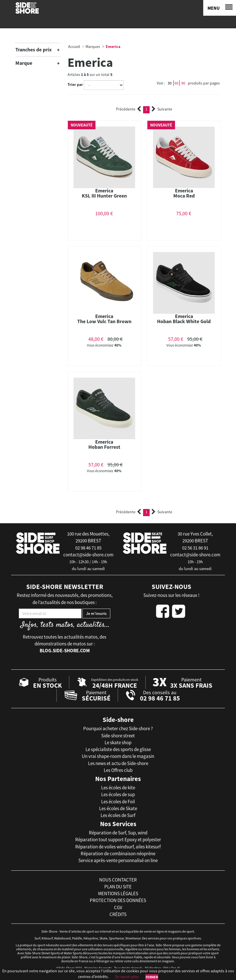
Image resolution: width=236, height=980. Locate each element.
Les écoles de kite (118, 788)
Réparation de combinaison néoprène (118, 854)
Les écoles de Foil (118, 802)
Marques (93, 47)
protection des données (118, 900)
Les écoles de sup (118, 794)
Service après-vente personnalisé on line (118, 860)
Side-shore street (118, 736)
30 (170, 83)
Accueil (74, 47)
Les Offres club (118, 770)
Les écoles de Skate (118, 808)
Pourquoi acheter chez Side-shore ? (118, 729)
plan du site (118, 887)
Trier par (75, 84)
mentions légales (118, 894)
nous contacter (118, 880)
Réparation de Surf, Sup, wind (118, 833)
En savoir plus (127, 977)
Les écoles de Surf (118, 815)
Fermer (152, 977)
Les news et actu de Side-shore (118, 763)
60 (176, 83)
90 (183, 83)
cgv (118, 907)
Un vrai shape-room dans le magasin (118, 756)
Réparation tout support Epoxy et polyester (118, 840)
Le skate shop (118, 742)
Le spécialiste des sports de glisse (118, 749)
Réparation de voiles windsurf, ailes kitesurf (118, 847)
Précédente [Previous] (129, 109)
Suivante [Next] (162, 109)
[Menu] (220, 8)
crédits (118, 914)
